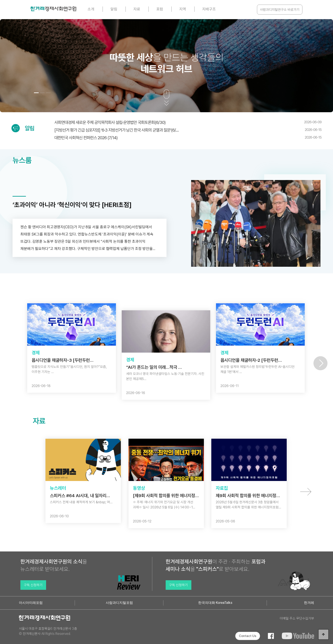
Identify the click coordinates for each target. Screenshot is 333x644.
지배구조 (209, 9)
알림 (114, 9)
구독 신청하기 (33, 585)
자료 (137, 9)
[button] (36, 93)
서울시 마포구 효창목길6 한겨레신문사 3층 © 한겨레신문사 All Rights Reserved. (48, 631)
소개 (91, 9)
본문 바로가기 (0, 0)
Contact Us (248, 636)
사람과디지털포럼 (119, 603)
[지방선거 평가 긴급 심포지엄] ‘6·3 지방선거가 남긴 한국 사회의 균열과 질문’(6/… (188, 130)
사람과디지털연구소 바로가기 (280, 10)
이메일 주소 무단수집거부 (297, 618)
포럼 (160, 9)
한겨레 (309, 603)
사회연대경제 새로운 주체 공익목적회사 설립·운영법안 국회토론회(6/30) (188, 122)
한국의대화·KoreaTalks (215, 603)
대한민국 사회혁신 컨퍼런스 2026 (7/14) (188, 138)
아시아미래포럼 (31, 603)
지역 (183, 9)
